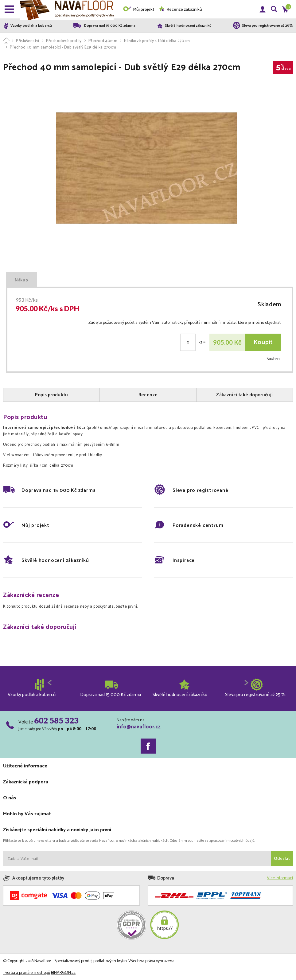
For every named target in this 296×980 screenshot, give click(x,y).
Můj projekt (138, 10)
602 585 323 (56, 720)
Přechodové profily (64, 41)
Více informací (280, 878)
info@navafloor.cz (139, 727)
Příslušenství (27, 41)
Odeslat (282, 859)
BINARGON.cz (63, 973)
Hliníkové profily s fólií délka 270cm (157, 41)
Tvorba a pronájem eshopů (27, 973)
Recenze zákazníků (180, 10)
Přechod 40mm (103, 41)
